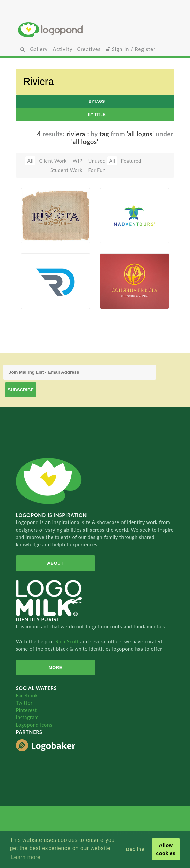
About (55, 563)
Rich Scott (68, 642)
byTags (97, 101)
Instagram (27, 717)
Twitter (24, 703)
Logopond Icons (34, 725)
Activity (62, 49)
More (55, 667)
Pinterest (26, 710)
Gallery (39, 49)
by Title (97, 114)
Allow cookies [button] (166, 849)
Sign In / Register (131, 49)
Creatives (89, 49)
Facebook (27, 696)
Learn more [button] (26, 857)
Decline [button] (135, 849)
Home (95, 30)
